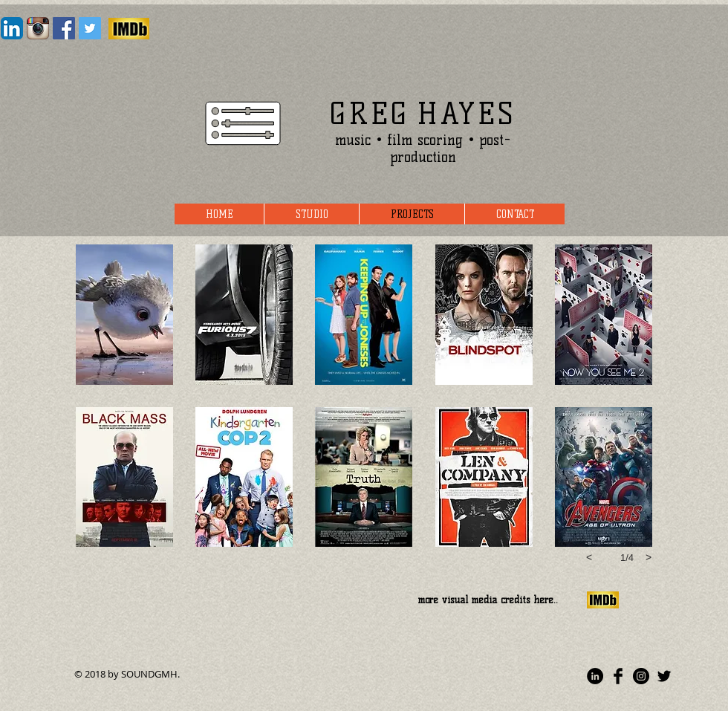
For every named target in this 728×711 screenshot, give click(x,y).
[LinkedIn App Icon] (12, 28)
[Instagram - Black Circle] (641, 676)
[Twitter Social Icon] (90, 28)
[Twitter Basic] (664, 676)
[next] (649, 557)
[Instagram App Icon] (38, 28)
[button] (124, 315)
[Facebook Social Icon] (64, 28)
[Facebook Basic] (618, 676)
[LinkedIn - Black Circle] (595, 676)
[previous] (589, 557)
